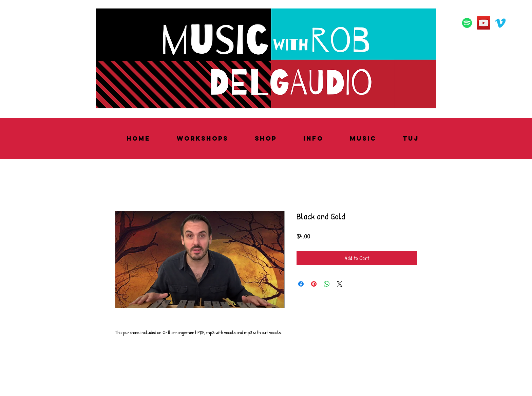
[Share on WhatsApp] (327, 284)
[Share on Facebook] (301, 284)
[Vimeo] (500, 23)
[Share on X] (340, 284)
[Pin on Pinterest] (314, 284)
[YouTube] (484, 23)
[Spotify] (467, 23)
